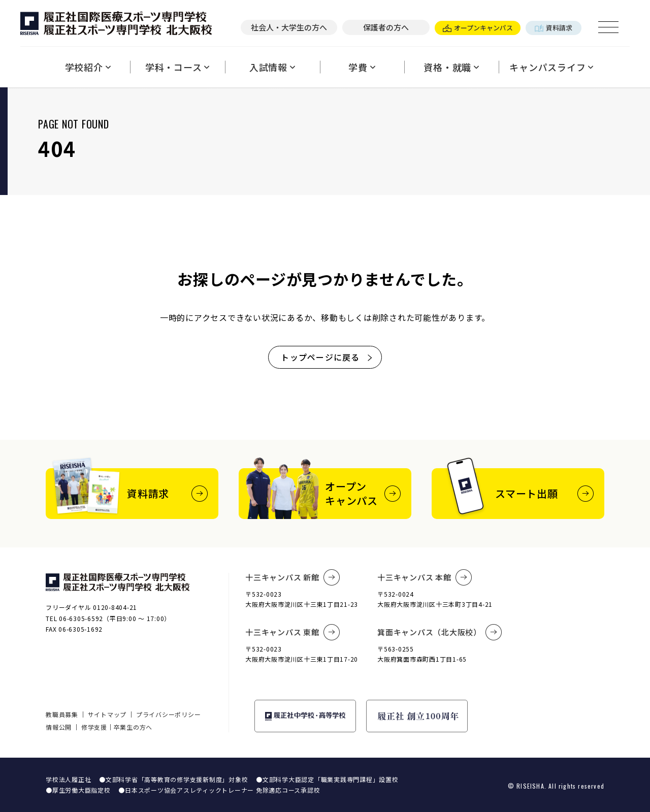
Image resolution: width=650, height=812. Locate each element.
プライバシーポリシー (169, 714)
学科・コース (177, 67)
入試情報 (272, 67)
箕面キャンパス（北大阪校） (440, 632)
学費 (362, 67)
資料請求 (554, 28)
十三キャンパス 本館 (425, 577)
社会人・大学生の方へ (289, 27)
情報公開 (59, 727)
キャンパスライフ (551, 67)
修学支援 (94, 727)
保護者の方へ (386, 27)
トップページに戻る (327, 357)
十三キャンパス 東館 (292, 632)
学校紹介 (88, 67)
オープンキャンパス (478, 28)
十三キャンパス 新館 (292, 577)
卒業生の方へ (133, 727)
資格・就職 (451, 67)
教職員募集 (62, 714)
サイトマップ (107, 714)
